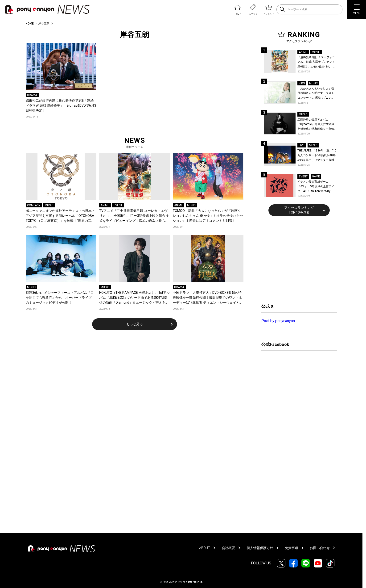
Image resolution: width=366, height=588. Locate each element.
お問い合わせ (320, 548)
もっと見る (135, 324)
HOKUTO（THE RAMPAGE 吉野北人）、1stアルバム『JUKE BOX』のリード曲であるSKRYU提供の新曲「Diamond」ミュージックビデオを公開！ (134, 298)
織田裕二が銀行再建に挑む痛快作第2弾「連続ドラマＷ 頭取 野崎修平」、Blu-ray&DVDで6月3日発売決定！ (61, 105)
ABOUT (205, 548)
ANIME (105, 205)
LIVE (302, 145)
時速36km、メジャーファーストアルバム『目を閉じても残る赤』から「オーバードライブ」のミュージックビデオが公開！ (60, 298)
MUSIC (49, 205)
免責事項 (292, 548)
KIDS (302, 83)
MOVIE (316, 52)
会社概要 (228, 548)
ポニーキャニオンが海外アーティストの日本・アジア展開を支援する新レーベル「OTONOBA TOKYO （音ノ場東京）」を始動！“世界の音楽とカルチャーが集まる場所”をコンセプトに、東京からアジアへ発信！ (61, 216)
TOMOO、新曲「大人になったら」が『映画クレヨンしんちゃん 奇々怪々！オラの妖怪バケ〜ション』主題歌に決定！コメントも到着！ (208, 216)
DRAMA (32, 95)
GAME (316, 176)
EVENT (118, 205)
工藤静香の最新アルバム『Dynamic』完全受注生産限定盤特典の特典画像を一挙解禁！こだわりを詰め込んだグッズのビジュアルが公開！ (316, 125)
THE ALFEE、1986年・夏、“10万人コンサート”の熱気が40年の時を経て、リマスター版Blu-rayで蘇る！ (317, 156)
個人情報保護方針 (260, 548)
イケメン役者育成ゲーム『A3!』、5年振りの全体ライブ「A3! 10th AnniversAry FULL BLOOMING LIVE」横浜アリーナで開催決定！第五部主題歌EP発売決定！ (317, 187)
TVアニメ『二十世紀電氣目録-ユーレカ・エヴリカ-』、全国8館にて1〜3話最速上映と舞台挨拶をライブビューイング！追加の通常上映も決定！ (134, 216)
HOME (30, 24)
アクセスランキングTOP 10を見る (299, 210)
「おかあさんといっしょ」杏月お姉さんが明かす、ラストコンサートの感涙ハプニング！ (316, 94)
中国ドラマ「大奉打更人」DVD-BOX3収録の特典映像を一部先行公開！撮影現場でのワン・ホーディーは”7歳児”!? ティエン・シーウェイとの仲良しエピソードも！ (208, 298)
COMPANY (34, 205)
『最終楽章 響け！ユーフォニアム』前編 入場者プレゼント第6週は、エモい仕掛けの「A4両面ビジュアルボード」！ (317, 62)
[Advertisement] (297, 259)
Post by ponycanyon (278, 321)
